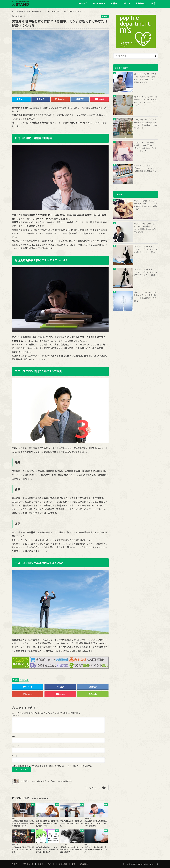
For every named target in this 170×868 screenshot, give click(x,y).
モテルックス (99, 3)
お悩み (114, 3)
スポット (126, 3)
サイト (15, 756)
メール (15, 746)
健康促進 (25, 680)
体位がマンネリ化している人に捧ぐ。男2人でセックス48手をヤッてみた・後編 (146, 272)
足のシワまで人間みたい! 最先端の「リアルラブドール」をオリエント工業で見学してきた (146, 101)
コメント (16, 716)
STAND (139, 864)
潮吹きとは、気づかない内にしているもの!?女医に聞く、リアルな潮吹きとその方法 (145, 297)
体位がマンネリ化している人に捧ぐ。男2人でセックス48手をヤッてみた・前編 (146, 249)
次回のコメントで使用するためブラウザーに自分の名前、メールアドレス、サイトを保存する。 (54, 766)
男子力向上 (141, 3)
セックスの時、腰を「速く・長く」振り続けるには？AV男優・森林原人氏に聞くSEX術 (145, 228)
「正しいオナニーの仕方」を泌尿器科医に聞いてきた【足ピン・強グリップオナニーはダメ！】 (145, 147)
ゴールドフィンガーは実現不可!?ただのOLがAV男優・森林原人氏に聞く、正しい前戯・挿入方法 (146, 78)
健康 (153, 3)
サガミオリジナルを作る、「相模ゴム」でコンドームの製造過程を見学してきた (145, 168)
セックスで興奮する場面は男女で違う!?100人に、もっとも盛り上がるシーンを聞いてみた (146, 205)
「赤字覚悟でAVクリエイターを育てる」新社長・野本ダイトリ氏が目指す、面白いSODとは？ (146, 124)
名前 (14, 736)
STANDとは (84, 864)
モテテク (83, 3)
